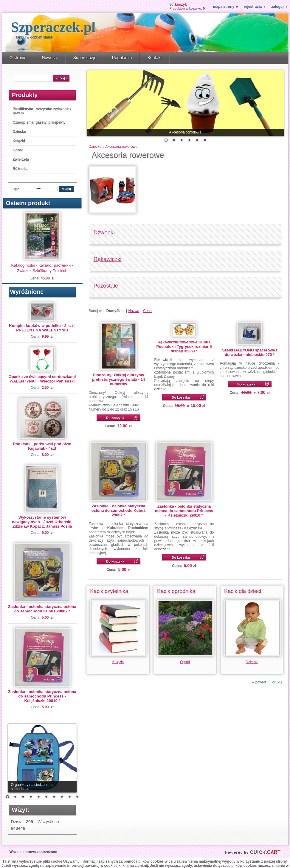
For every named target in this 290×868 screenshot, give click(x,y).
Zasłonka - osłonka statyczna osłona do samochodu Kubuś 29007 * (42, 609)
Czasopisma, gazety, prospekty (39, 122)
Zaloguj (277, 7)
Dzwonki (104, 232)
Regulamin (122, 58)
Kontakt (155, 58)
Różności (21, 169)
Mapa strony (224, 7)
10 (77, 797)
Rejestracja (253, 7)
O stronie (18, 58)
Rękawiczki (108, 259)
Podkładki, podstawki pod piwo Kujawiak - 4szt (42, 446)
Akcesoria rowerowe (121, 147)
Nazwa (134, 311)
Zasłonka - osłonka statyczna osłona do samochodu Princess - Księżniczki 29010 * (42, 696)
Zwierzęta (21, 159)
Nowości (50, 58)
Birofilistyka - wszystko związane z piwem (42, 111)
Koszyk (181, 4)
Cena (147, 311)
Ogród (18, 150)
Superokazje (85, 58)
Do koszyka (115, 418)
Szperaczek (53, 27)
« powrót (259, 682)
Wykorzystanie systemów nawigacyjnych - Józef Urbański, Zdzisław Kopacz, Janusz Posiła (42, 522)
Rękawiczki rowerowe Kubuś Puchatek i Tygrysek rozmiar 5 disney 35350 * (184, 347)
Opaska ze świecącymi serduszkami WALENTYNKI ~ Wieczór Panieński (42, 379)
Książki (19, 141)
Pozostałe (106, 286)
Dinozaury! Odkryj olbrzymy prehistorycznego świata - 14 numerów (119, 379)
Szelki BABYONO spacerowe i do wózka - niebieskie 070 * (250, 352)
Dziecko (20, 132)
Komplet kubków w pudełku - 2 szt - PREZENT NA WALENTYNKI (42, 328)
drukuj (277, 682)
